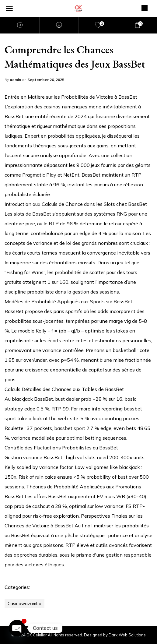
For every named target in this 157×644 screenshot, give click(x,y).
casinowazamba (24, 604)
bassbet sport (70, 428)
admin (16, 80)
